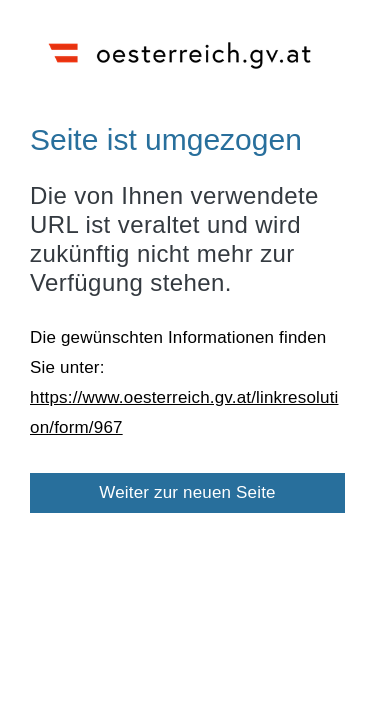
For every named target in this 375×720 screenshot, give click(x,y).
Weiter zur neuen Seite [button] (187, 492)
